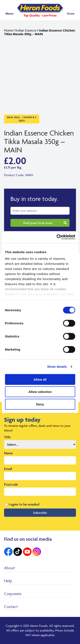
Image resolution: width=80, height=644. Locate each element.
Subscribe (40, 513)
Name (8, 453)
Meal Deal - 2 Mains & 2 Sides (22, 119)
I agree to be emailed (24, 504)
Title (7, 437)
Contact (11, 607)
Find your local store (38, 223)
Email (8, 469)
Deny (40, 404)
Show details (57, 367)
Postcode (11, 484)
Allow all (40, 379)
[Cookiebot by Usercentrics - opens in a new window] (57, 237)
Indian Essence (26, 30)
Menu (9, 13)
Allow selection (40, 392)
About (9, 568)
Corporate (13, 594)
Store (71, 13)
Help (8, 581)
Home (8, 30)
